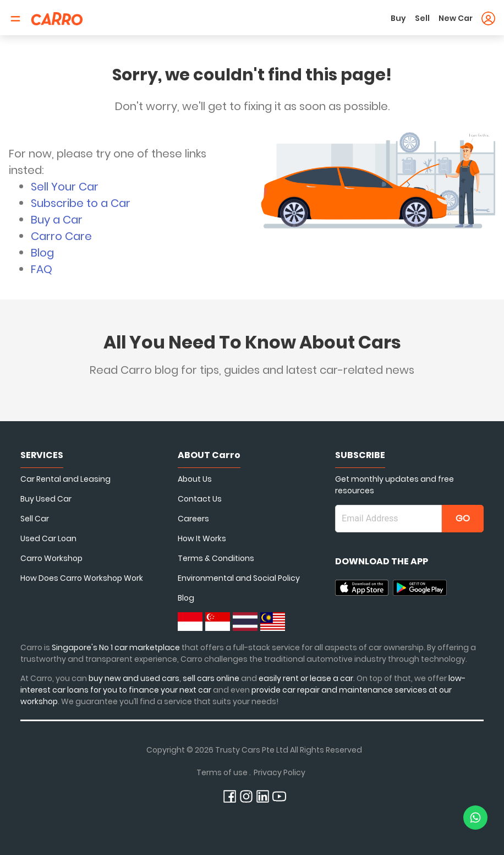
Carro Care (61, 236)
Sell (422, 18)
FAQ (42, 269)
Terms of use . (224, 772)
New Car (456, 18)
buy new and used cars (134, 678)
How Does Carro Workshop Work (82, 578)
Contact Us (200, 499)
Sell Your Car (65, 187)
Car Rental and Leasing (65, 479)
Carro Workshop (51, 558)
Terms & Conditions (216, 558)
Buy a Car (57, 220)
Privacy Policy (280, 772)
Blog (42, 253)
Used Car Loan (48, 538)
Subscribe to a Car (81, 203)
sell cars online (212, 678)
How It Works (202, 538)
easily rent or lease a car (306, 678)
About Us (195, 479)
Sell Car (35, 519)
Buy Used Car (46, 499)
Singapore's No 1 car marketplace (116, 647)
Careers (193, 519)
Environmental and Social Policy (239, 578)
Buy (398, 18)
